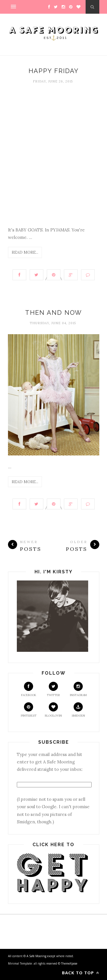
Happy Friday (54, 71)
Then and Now (53, 312)
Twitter (53, 689)
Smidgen (78, 710)
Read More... (25, 252)
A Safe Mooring (37, 956)
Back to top (81, 973)
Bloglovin (53, 710)
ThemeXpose (69, 963)
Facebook (29, 689)
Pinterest (29, 710)
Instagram (78, 689)
